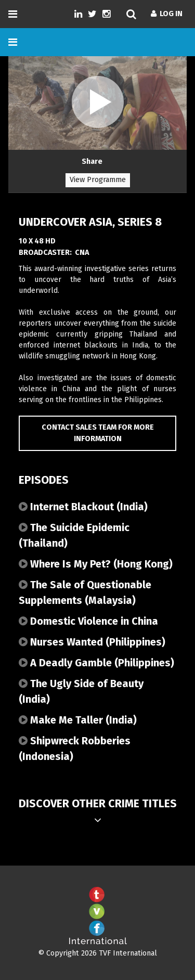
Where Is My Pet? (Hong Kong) (96, 564)
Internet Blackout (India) (83, 507)
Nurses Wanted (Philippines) (92, 642)
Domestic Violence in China (88, 621)
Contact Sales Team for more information (98, 433)
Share (92, 162)
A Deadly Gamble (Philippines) (96, 663)
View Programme (98, 180)
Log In (167, 14)
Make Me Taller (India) (78, 720)
